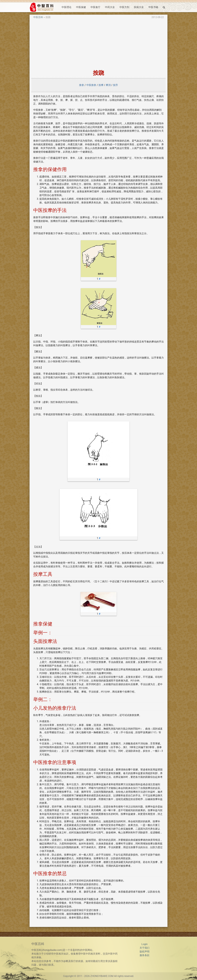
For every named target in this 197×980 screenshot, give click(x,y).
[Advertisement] (98, 44)
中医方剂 (124, 7)
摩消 (108, 85)
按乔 (115, 85)
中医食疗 (95, 7)
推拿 (82, 85)
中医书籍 (153, 7)
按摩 (101, 85)
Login (145, 944)
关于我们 (145, 948)
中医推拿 (91, 85)
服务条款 (145, 955)
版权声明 (145, 952)
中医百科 (38, 17)
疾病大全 (139, 7)
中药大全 (110, 7)
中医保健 (81, 7)
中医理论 (66, 7)
